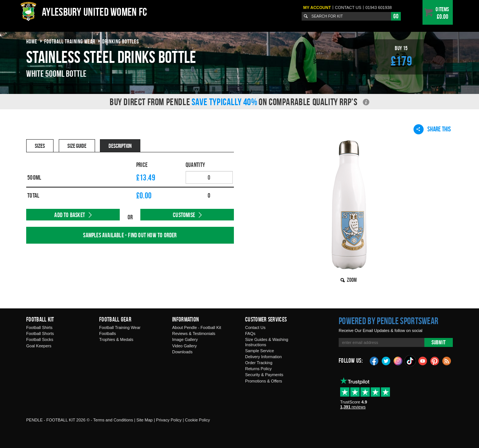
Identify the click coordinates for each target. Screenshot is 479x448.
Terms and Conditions (113, 420)
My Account (317, 7)
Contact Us (255, 327)
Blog (447, 360)
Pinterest (435, 360)
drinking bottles (121, 41)
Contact (348, 7)
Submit (439, 342)
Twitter (386, 360)
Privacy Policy (169, 420)
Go (396, 16)
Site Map (144, 420)
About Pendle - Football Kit (197, 327)
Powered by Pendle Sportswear (388, 321)
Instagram (398, 360)
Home (32, 41)
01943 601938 (378, 7)
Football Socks (40, 339)
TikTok (411, 361)
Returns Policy (258, 369)
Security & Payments (264, 375)
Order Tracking (259, 363)
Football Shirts (39, 327)
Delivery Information (263, 357)
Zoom (352, 280)
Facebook (374, 360)
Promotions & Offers (264, 381)
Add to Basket (70, 215)
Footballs (108, 333)
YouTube (423, 360)
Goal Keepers (39, 346)
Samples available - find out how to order (130, 235)
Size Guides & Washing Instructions (267, 342)
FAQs (250, 333)
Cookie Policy (197, 420)
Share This (432, 129)
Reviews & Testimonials (194, 333)
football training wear (70, 41)
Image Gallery (185, 339)
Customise (184, 215)
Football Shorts (40, 333)
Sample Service (260, 351)
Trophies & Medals (116, 339)
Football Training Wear (120, 327)
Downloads (182, 352)
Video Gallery (184, 346)
